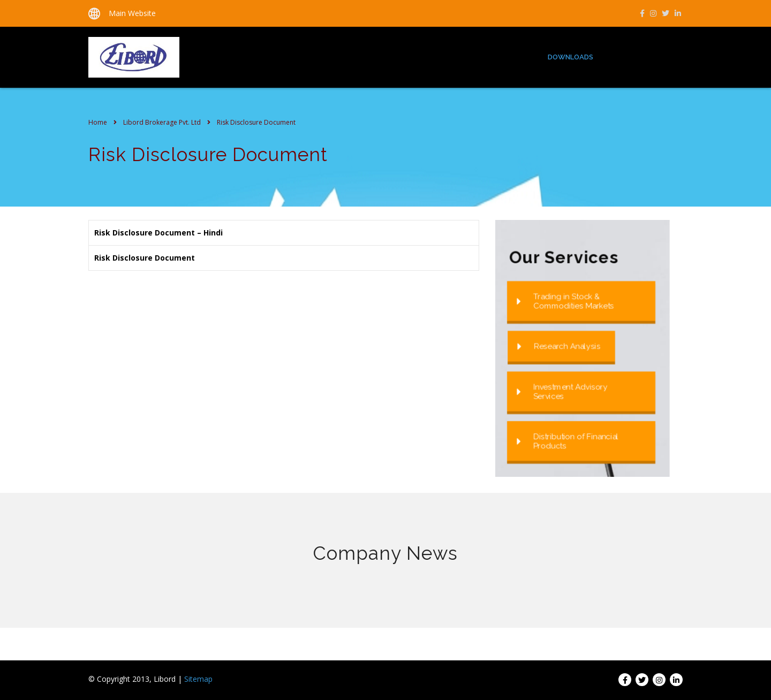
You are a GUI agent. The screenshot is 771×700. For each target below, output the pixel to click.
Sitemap (198, 679)
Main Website (132, 13)
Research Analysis (559, 346)
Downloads (570, 57)
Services (516, 57)
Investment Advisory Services (562, 391)
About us (466, 57)
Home (421, 57)
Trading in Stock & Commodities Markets (565, 301)
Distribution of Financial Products (568, 441)
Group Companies (642, 57)
